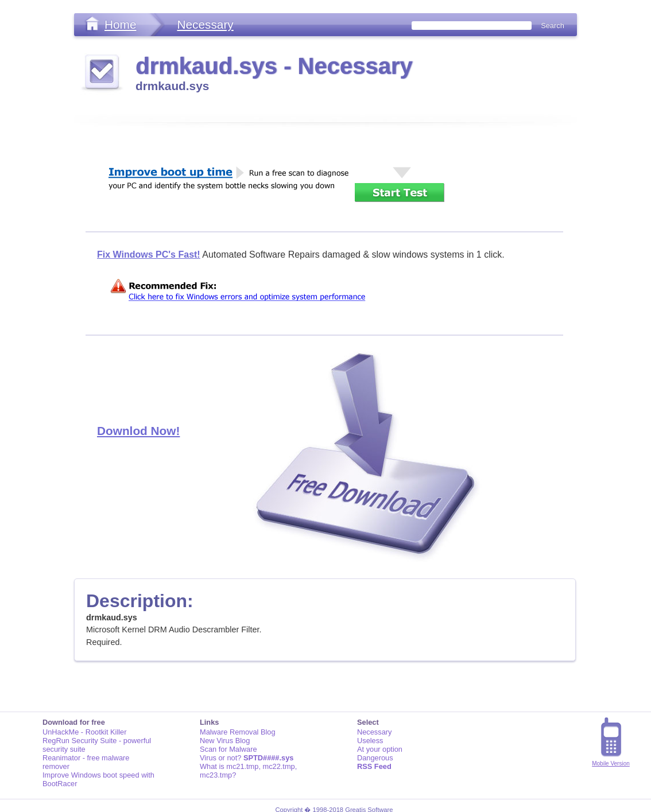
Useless (370, 741)
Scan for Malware (228, 749)
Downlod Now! (138, 431)
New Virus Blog (225, 741)
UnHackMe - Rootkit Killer (85, 732)
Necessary (205, 24)
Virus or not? (247, 758)
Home (120, 24)
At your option (380, 749)
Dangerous (375, 758)
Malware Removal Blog (238, 732)
